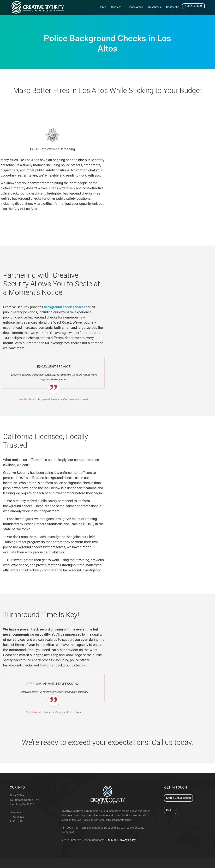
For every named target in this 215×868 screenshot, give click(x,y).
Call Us (170, 810)
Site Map (111, 840)
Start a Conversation (178, 798)
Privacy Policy (127, 840)
